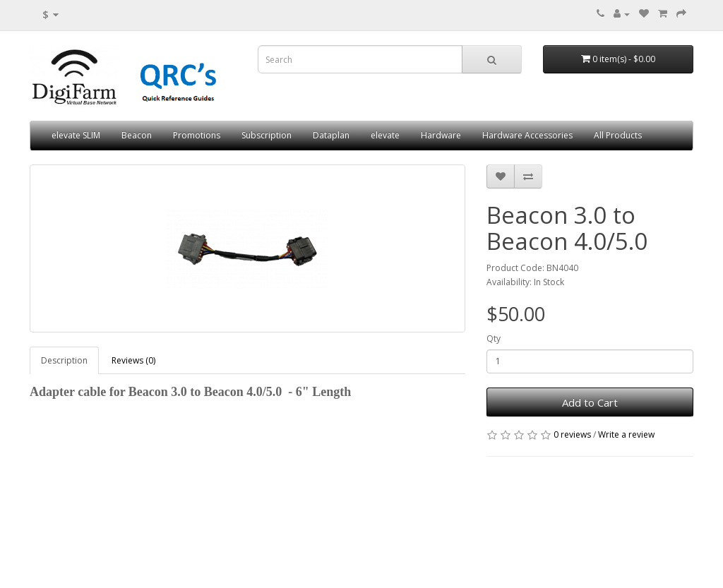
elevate (385, 135)
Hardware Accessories (527, 135)
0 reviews (572, 434)
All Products (618, 135)
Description (64, 360)
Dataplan (331, 135)
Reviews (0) (133, 360)
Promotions (197, 135)
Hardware (441, 135)
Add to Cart (590, 402)
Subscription (267, 135)
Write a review (626, 434)
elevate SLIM (76, 135)
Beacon (137, 135)
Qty (494, 338)
